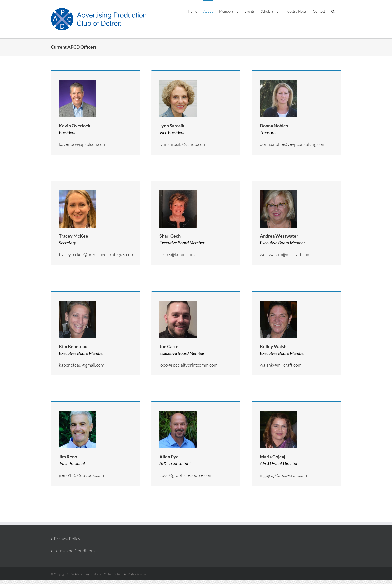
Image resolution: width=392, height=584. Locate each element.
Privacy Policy (67, 539)
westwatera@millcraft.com (285, 254)
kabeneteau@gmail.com (82, 365)
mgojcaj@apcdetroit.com (283, 475)
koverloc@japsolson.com (83, 144)
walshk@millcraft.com (281, 365)
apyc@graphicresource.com (186, 475)
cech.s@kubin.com (177, 254)
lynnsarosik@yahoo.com (183, 144)
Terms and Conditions (75, 551)
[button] (333, 11)
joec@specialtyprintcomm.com (188, 365)
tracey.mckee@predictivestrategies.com (97, 254)
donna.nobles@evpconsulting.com (293, 144)
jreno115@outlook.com (81, 475)
